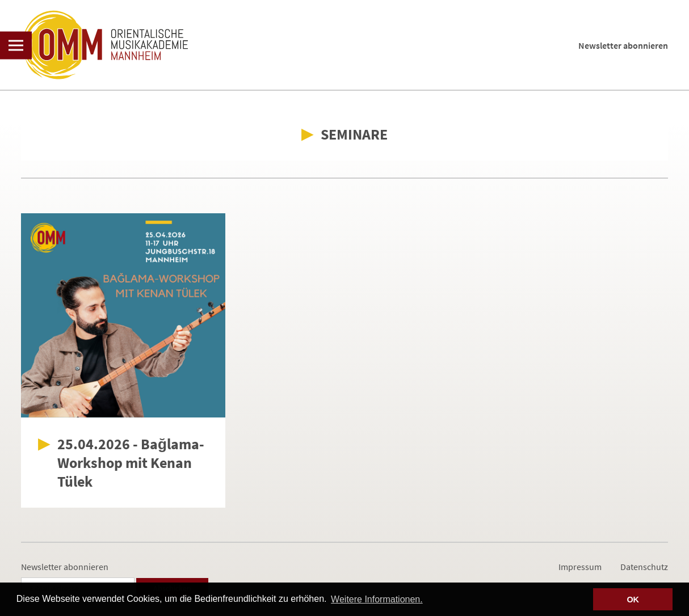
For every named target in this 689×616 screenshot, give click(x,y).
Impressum (580, 567)
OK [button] (633, 600)
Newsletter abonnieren (623, 45)
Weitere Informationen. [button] (377, 599)
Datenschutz (644, 567)
